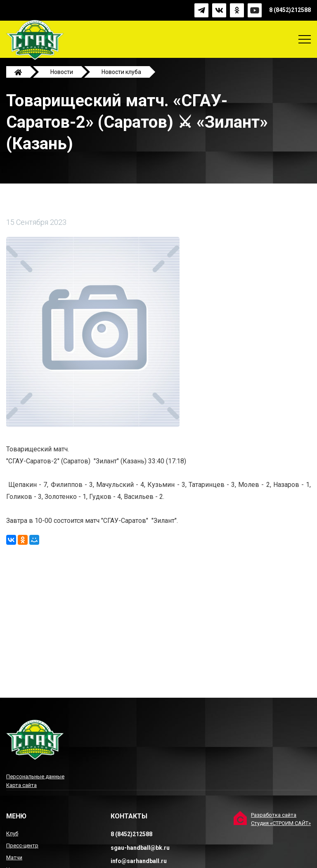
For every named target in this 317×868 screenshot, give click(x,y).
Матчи (14, 857)
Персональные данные (35, 776)
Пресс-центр (22, 845)
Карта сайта (21, 785)
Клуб (12, 833)
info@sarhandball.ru (139, 861)
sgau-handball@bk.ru (140, 848)
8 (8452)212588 (290, 10)
